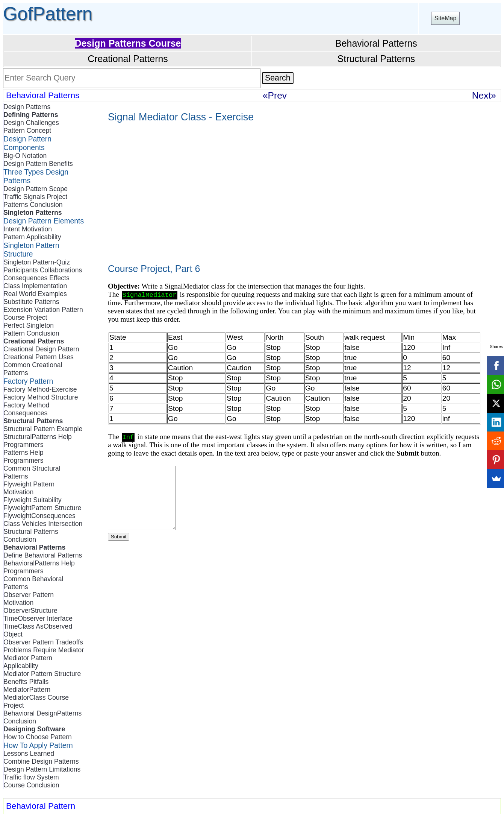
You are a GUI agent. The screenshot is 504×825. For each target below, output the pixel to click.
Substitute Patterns (31, 302)
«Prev (275, 95)
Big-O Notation (25, 156)
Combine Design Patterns (41, 761)
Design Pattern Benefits (38, 164)
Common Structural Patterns (32, 472)
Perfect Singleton (29, 325)
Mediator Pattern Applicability (28, 662)
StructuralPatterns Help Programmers (38, 441)
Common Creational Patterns (33, 369)
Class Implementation (35, 286)
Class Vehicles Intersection (43, 524)
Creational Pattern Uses (39, 357)
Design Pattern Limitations (42, 769)
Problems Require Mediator (44, 650)
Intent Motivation (28, 229)
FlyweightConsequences (39, 516)
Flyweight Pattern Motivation (29, 488)
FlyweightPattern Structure (42, 508)
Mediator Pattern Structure (42, 674)
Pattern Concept (27, 131)
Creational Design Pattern (41, 349)
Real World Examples (35, 294)
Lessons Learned (29, 754)
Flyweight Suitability (33, 500)
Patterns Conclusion (33, 205)
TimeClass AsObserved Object (38, 630)
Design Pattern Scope (36, 189)
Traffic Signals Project (35, 197)
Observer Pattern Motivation (29, 599)
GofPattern (48, 14)
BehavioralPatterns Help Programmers (39, 567)
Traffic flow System (31, 777)
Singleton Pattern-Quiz (37, 262)
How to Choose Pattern (38, 737)
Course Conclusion (31, 785)
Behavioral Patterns (376, 43)
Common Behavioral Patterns (33, 583)
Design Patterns (27, 107)
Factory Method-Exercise (40, 389)
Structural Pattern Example (43, 429)
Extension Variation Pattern (43, 310)
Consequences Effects (36, 278)
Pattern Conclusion (31, 333)
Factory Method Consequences (26, 409)
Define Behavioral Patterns (43, 555)
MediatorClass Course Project (36, 701)
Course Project (25, 318)
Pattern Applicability (32, 237)
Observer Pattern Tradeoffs (43, 642)
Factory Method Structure (41, 397)
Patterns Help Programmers (23, 457)
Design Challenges (31, 123)
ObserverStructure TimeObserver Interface (38, 615)
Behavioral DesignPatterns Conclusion (42, 717)
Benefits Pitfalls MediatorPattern (27, 686)
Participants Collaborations (43, 270)
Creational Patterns (128, 59)
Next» (484, 95)
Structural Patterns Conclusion (31, 536)
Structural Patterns (376, 59)
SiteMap (446, 18)
